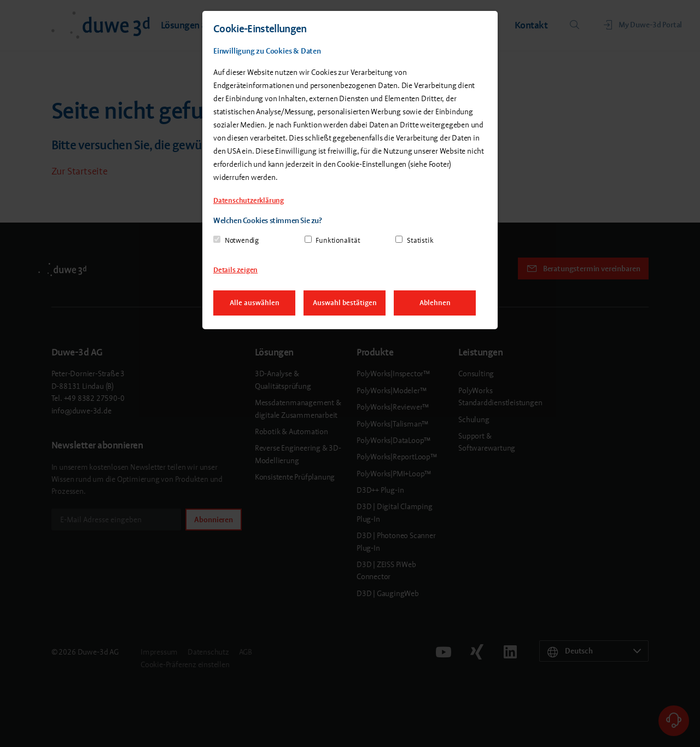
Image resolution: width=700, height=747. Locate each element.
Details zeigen (235, 270)
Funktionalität (338, 240)
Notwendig (242, 240)
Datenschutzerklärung (249, 200)
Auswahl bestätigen (345, 303)
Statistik (420, 240)
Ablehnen (435, 303)
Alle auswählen (255, 303)
